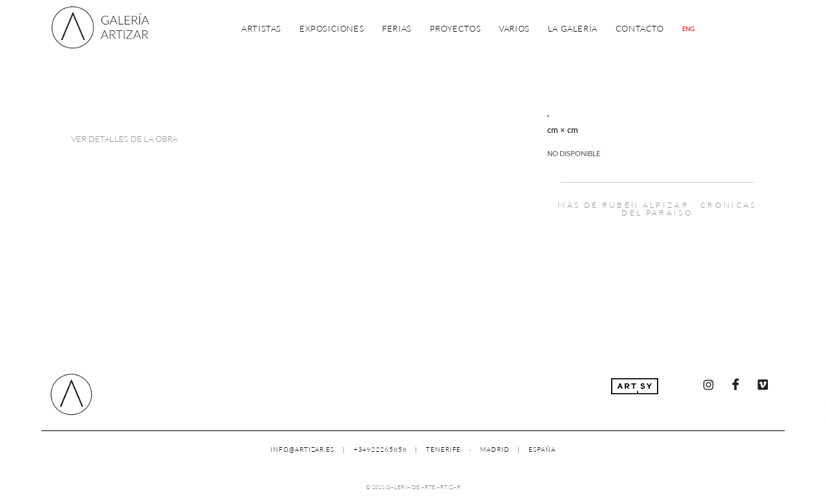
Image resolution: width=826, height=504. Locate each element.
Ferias (397, 28)
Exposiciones (332, 28)
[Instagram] (709, 385)
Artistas (261, 28)
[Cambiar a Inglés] (689, 29)
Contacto (640, 28)
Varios (514, 28)
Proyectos (455, 28)
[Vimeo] (763, 385)
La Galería (573, 28)
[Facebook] (736, 385)
